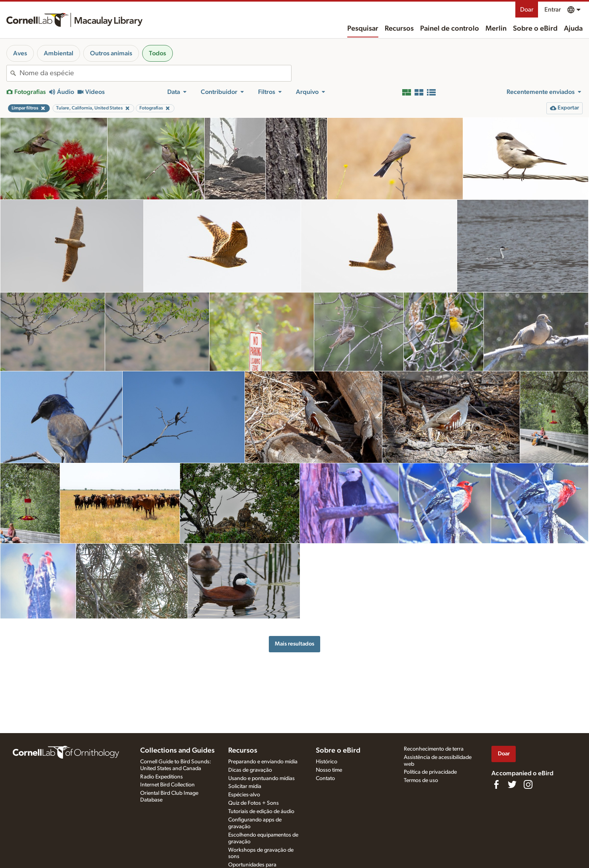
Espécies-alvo (244, 795)
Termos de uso (421, 780)
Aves (20, 53)
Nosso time (329, 770)
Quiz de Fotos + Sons (253, 803)
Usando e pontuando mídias (261, 778)
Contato (325, 778)
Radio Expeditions (161, 777)
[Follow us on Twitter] (512, 784)
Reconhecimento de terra (434, 749)
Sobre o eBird (535, 29)
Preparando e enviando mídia (263, 762)
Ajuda (573, 29)
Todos (158, 53)
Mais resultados (294, 644)
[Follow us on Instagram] (528, 784)
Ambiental (59, 53)
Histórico (327, 762)
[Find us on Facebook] (496, 784)
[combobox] (155, 73)
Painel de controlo (450, 29)
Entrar (553, 10)
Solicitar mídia (245, 786)
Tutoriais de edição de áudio (261, 811)
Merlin (496, 29)
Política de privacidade (430, 772)
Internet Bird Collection (167, 785)
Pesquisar (363, 29)
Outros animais (111, 53)
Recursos (399, 29)
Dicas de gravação (250, 770)
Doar (527, 10)
